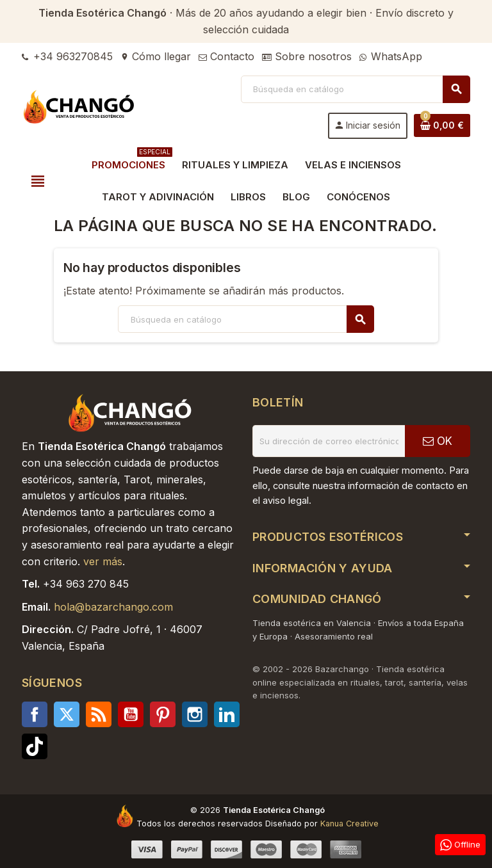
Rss (99, 714)
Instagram (195, 714)
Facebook (35, 714)
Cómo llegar (156, 56)
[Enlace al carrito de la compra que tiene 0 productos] (442, 125)
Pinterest (163, 714)
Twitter (67, 714)
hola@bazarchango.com (113, 607)
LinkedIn (227, 714)
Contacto (226, 56)
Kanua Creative (349, 824)
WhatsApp (391, 56)
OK (438, 441)
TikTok (35, 746)
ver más (103, 561)
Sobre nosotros (307, 56)
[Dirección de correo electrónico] (329, 441)
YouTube (131, 714)
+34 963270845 (67, 56)
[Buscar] (355, 89)
